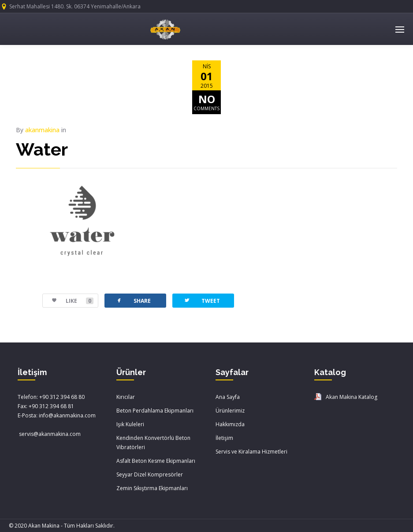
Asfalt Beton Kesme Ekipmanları (156, 461)
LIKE (68, 301)
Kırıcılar (126, 397)
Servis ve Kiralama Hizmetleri (251, 452)
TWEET (202, 300)
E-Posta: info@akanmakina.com (57, 415)
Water (42, 149)
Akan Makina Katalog (352, 397)
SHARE (133, 300)
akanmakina (42, 130)
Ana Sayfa (228, 397)
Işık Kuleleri (130, 424)
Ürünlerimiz (230, 411)
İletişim (224, 438)
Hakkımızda (230, 424)
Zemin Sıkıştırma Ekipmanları (152, 488)
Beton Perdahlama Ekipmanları (155, 411)
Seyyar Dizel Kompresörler (150, 474)
